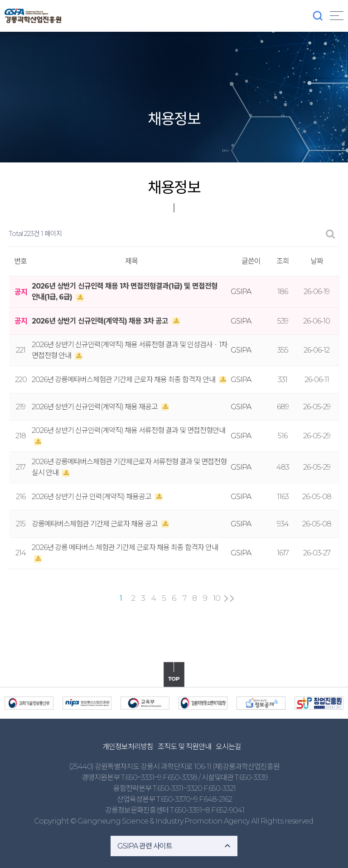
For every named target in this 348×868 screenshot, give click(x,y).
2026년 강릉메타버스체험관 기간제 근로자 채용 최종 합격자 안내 (124, 380)
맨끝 (232, 598)
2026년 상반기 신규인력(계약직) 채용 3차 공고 (101, 321)
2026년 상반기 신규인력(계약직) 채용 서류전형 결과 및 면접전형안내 (128, 430)
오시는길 (228, 747)
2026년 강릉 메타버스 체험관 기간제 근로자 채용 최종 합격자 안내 (125, 547)
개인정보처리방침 (128, 747)
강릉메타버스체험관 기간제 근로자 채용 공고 (95, 524)
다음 (226, 598)
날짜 (317, 261)
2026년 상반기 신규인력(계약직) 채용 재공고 (95, 407)
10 (217, 598)
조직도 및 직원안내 (184, 747)
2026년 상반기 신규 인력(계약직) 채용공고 (92, 497)
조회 (283, 261)
